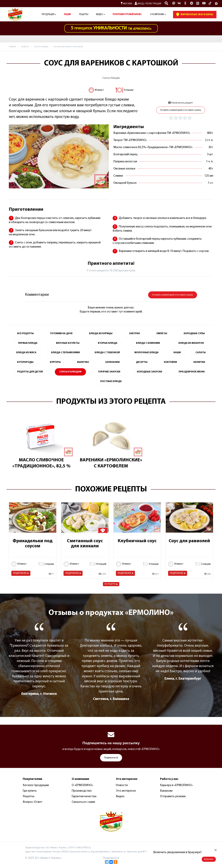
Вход (139, 4)
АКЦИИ (67, 14)
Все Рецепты (25, 334)
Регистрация (153, 4)
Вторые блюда (108, 343)
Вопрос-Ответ (33, 802)
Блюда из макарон (191, 343)
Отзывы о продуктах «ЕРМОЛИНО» (111, 613)
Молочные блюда (147, 353)
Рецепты (84, 14)
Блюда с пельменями (65, 353)
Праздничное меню (192, 372)
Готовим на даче (61, 334)
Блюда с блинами (148, 343)
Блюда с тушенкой (107, 353)
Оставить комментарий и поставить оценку (181, 110)
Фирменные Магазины (195, 15)
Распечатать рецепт (181, 103)
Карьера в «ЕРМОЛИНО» (176, 785)
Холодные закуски (149, 372)
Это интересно (126, 791)
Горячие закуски (109, 372)
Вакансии (166, 791)
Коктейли (170, 362)
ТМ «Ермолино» (111, 28)
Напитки (199, 362)
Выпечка (83, 362)
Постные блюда (111, 381)
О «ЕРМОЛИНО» (82, 785)
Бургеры (55, 362)
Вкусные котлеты (68, 343)
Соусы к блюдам (111, 78)
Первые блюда (28, 343)
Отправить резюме (173, 796)
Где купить (30, 791)
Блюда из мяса (26, 353)
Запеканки (112, 362)
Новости (122, 785)
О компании (157, 14)
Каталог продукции (36, 785)
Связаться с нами (83, 802)
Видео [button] (100, 14)
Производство (82, 791)
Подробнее (20, 573)
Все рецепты (110, 584)
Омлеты (162, 334)
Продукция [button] (48, 14)
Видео (120, 796)
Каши (177, 353)
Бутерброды (25, 362)
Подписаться (111, 758)
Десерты (142, 362)
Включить (209, 859)
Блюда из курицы (101, 334)
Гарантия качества (84, 796)
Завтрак (134, 334)
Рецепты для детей (30, 372)
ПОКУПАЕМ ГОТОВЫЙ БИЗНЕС (127, 14)
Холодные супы (194, 334)
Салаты (201, 353)
